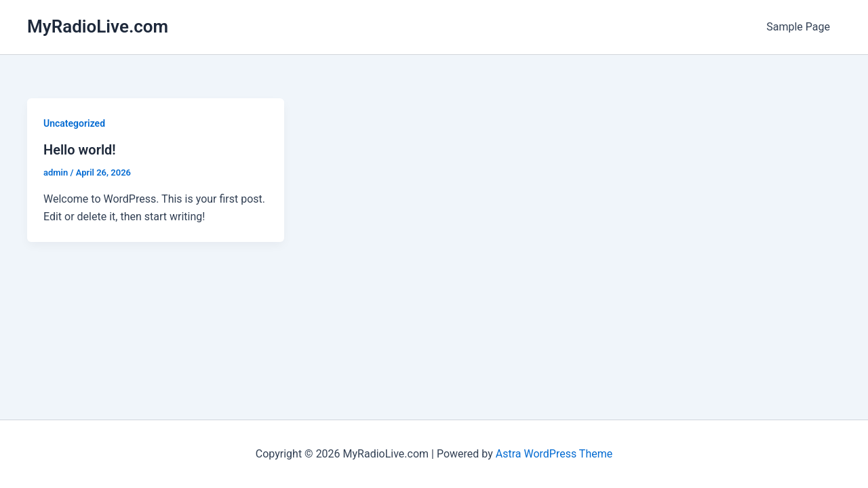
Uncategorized (74, 123)
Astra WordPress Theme (554, 454)
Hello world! (80, 150)
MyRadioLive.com (98, 26)
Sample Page (798, 27)
